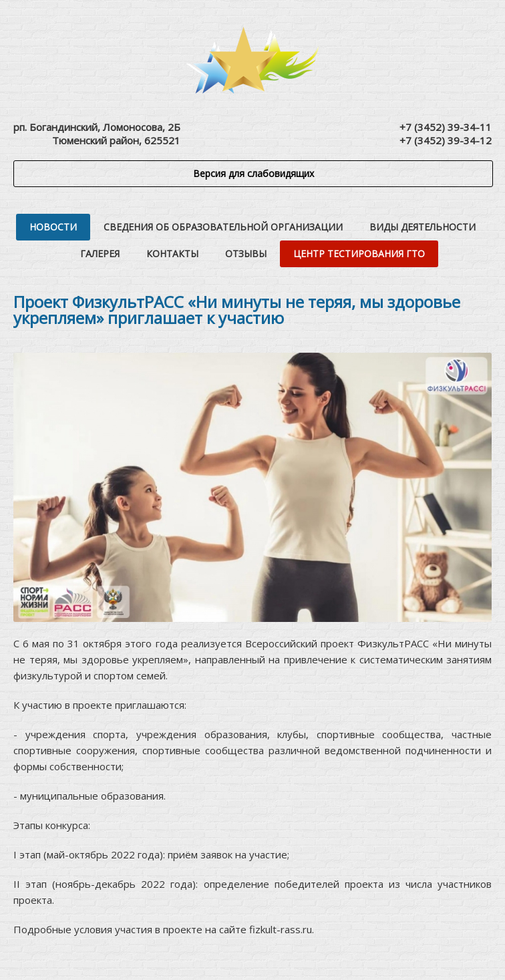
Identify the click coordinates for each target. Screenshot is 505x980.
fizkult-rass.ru (281, 929)
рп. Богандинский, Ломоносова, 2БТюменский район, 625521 (97, 134)
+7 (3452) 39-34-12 (446, 140)
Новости (53, 227)
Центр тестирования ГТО (359, 254)
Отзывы (246, 254)
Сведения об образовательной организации (223, 227)
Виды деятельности (423, 227)
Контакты (172, 254)
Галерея (100, 254)
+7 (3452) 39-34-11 (446, 127)
